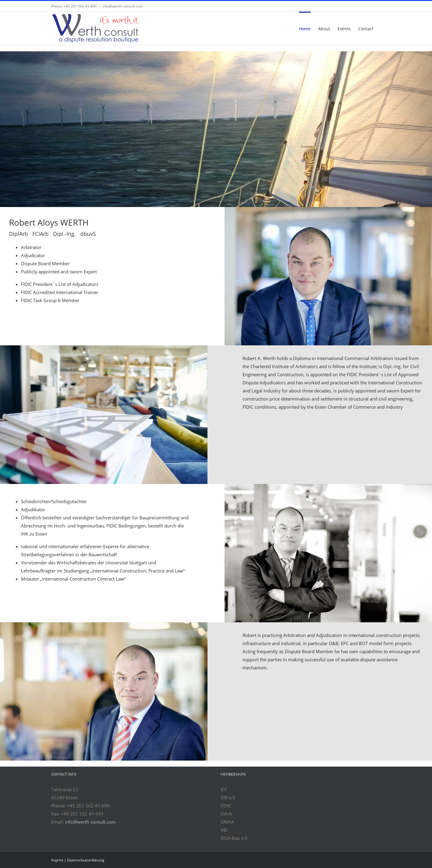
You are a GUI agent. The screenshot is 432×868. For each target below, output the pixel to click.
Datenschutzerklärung (86, 860)
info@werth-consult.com (123, 6)
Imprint (57, 860)
